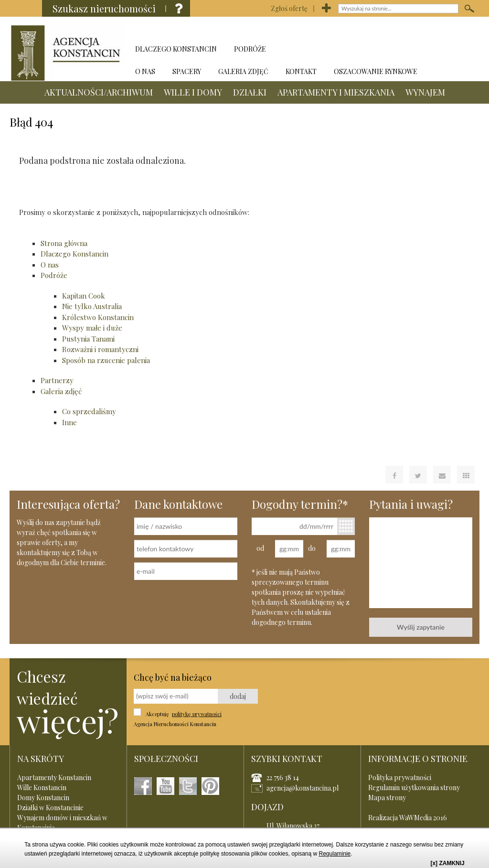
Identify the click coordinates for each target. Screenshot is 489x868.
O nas (50, 265)
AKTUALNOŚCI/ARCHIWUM (186, 28)
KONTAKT (301, 71)
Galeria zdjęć (61, 391)
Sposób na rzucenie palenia (106, 360)
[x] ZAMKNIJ (447, 863)
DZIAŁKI (337, 28)
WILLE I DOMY (280, 28)
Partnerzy (57, 380)
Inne (69, 422)
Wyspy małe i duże (92, 328)
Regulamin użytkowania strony (414, 788)
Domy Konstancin (43, 798)
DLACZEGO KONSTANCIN (176, 49)
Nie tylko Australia (92, 306)
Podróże (54, 275)
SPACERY (187, 71)
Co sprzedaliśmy (89, 411)
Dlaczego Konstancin (74, 254)
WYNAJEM (427, 50)
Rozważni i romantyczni (100, 349)
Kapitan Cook (84, 296)
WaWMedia (415, 818)
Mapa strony (387, 798)
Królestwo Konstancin (98, 317)
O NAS (145, 71)
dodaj (238, 696)
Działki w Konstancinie (50, 808)
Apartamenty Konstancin (54, 777)
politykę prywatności (197, 714)
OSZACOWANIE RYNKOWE (376, 71)
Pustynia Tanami (88, 339)
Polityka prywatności (400, 777)
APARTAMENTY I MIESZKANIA (338, 50)
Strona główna (64, 243)
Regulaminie (335, 854)
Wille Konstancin (42, 788)
